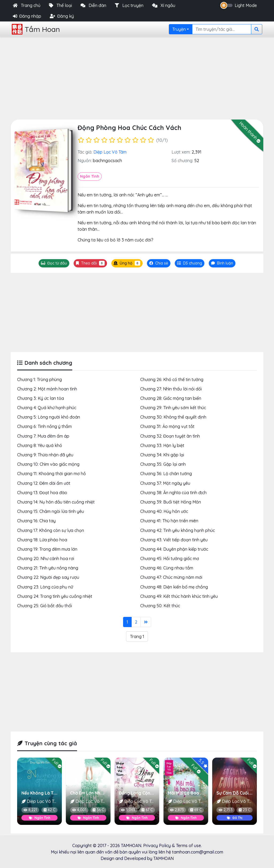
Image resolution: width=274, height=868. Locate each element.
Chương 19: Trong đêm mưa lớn (47, 549)
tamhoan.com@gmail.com (198, 852)
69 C (196, 810)
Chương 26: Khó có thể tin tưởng (172, 379)
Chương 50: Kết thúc (160, 606)
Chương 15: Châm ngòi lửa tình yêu (51, 511)
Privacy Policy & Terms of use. (172, 845)
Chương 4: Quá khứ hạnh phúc (47, 408)
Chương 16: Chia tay (36, 521)
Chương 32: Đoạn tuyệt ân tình (170, 436)
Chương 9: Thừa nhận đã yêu (45, 455)
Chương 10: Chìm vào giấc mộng (48, 464)
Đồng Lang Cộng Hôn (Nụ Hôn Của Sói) (159, 793)
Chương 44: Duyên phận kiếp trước (174, 549)
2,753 (226, 810)
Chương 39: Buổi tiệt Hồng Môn (171, 502)
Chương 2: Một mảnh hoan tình (47, 389)
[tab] (190, 263)
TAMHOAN (131, 845)
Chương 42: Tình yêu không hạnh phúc (178, 530)
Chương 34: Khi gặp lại (162, 455)
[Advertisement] (137, 77)
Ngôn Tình (90, 176)
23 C (245, 810)
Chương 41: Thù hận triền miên (169, 521)
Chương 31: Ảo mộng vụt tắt (167, 426)
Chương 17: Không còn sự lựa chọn (51, 530)
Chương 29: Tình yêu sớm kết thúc (173, 408)
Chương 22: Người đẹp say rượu (48, 577)
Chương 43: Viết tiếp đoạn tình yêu (174, 540)
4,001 (79, 810)
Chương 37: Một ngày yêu (165, 483)
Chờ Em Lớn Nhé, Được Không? (101, 793)
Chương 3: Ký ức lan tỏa (41, 398)
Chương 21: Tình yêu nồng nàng (48, 568)
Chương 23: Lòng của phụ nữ (45, 587)
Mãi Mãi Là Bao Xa (187, 793)
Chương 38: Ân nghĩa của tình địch (173, 493)
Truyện (179, 29)
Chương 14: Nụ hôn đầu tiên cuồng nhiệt (56, 502)
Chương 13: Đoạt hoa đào (42, 493)
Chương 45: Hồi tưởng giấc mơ (170, 558)
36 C (98, 810)
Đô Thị (234, 818)
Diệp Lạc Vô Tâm (110, 152)
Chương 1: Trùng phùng (39, 379)
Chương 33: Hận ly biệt (162, 445)
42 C (50, 810)
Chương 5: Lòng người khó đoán (49, 417)
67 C (147, 810)
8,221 (30, 810)
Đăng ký (62, 16)
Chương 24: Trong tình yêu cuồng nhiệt (55, 596)
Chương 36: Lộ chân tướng (166, 474)
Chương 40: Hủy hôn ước (164, 511)
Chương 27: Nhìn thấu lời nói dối (171, 389)
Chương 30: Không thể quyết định (173, 417)
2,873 (177, 810)
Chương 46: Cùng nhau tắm (167, 568)
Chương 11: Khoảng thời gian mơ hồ (52, 474)
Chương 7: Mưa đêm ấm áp (43, 436)
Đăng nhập (27, 16)
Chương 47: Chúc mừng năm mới (171, 577)
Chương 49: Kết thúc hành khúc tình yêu (179, 596)
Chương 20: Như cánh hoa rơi (46, 558)
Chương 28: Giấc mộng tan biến (171, 398)
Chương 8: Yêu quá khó (40, 445)
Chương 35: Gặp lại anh (163, 464)
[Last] (146, 622)
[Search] (222, 29)
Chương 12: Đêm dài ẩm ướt (44, 483)
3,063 (128, 810)
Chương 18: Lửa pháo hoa (42, 540)
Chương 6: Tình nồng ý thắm (44, 426)
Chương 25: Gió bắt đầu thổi (45, 606)
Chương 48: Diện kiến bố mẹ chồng (174, 587)
